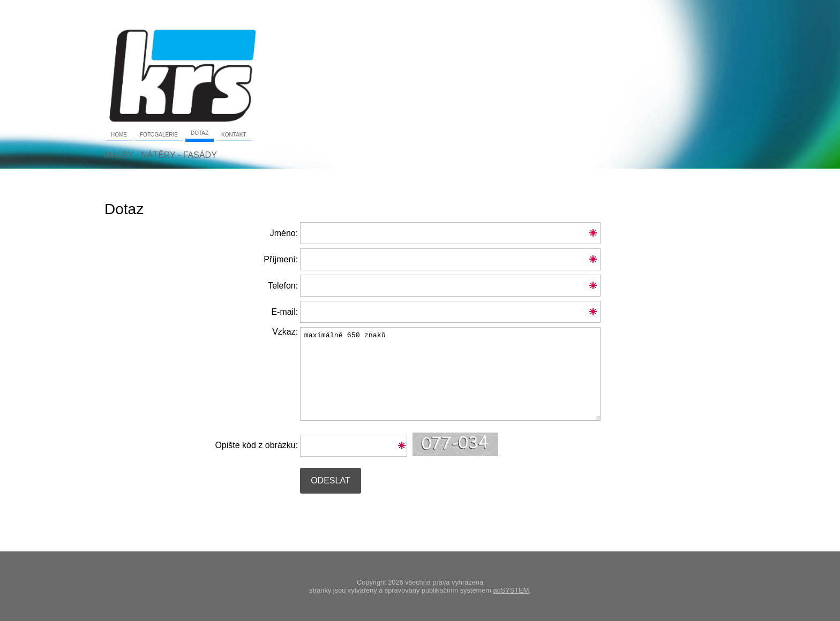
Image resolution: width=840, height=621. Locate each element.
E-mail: (284, 312)
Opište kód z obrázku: (256, 445)
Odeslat (331, 480)
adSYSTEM (511, 590)
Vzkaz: (201, 335)
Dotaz (200, 133)
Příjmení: (281, 259)
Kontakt (234, 135)
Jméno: (284, 233)
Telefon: (283, 286)
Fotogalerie (159, 135)
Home (119, 135)
